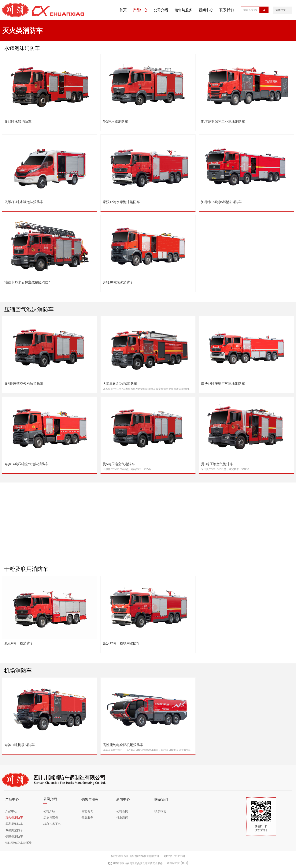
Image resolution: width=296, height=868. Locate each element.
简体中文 (281, 10)
